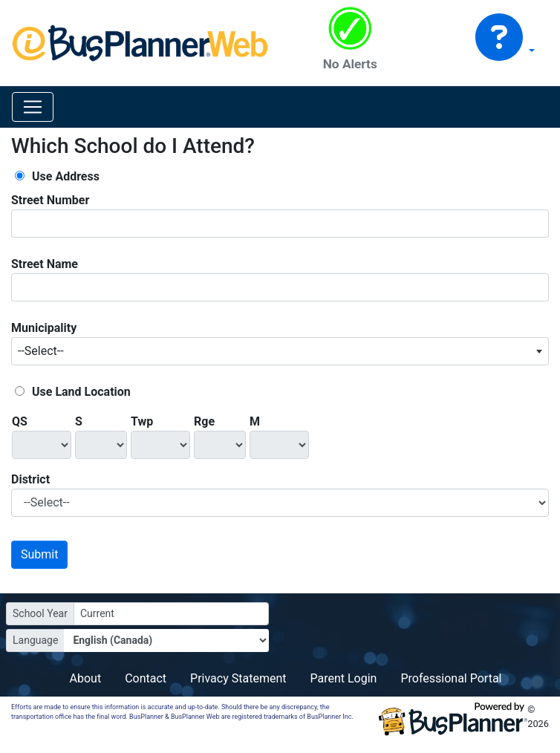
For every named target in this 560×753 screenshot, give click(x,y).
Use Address (66, 176)
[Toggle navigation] (33, 107)
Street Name (45, 264)
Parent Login (343, 678)
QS (20, 421)
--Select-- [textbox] (41, 351)
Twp (142, 421)
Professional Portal (451, 678)
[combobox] (280, 351)
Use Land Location (81, 392)
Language (35, 640)
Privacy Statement (238, 678)
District (30, 479)
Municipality (44, 328)
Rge (204, 421)
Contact (146, 678)
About (86, 678)
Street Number (50, 200)
